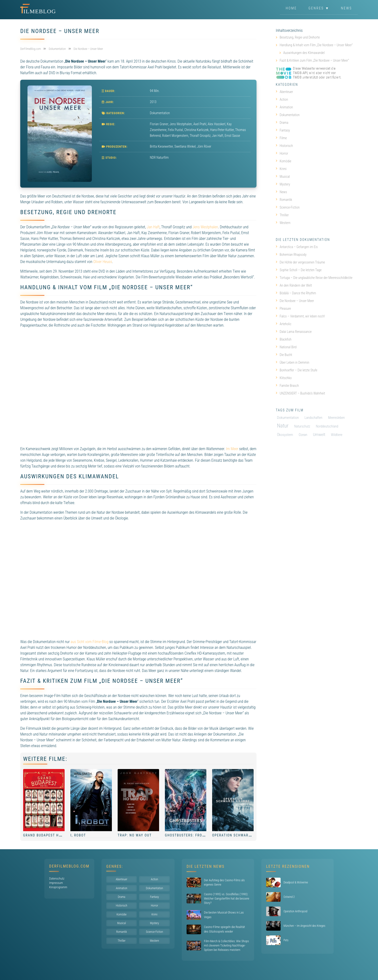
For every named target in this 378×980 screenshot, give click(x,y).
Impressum (56, 883)
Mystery (283, 184)
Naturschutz (302, 426)
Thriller (282, 215)
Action (282, 99)
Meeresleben (336, 418)
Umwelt (319, 434)
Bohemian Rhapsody (291, 255)
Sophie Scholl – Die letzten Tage (299, 270)
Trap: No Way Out (135, 835)
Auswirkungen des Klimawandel (304, 53)
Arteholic (284, 324)
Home (291, 8)
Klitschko (284, 378)
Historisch (284, 146)
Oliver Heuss (103, 262)
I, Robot (78, 835)
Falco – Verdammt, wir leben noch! (300, 316)
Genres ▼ (319, 8)
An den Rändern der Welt (294, 285)
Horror (282, 153)
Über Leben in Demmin (293, 362)
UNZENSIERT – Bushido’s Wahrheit (300, 393)
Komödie (283, 161)
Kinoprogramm (58, 887)
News (346, 8)
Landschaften (313, 418)
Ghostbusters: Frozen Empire (194, 835)
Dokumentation (160, 113)
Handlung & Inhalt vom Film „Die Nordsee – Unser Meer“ (316, 45)
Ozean (303, 435)
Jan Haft (153, 227)
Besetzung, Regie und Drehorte (300, 37)
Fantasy (283, 130)
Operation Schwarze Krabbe (240, 835)
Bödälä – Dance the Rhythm (296, 293)
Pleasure (283, 309)
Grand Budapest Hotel (45, 835)
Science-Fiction (288, 207)
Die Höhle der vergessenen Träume (300, 262)
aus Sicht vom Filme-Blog (90, 642)
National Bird (286, 347)
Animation (284, 107)
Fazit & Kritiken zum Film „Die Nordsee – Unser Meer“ (314, 60)
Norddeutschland (327, 426)
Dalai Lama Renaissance (294, 332)
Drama (282, 123)
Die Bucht (284, 355)
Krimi (281, 169)
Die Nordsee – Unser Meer (295, 301)
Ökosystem (285, 435)
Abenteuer (284, 92)
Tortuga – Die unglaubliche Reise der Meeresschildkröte (314, 278)
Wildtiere (337, 435)
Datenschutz (57, 878)
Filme (281, 138)
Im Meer (232, 449)
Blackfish (284, 339)
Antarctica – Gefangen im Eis (297, 247)
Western (283, 223)
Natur (283, 426)
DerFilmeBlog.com (69, 866)
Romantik (284, 200)
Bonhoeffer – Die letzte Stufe (297, 370)
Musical (283, 177)
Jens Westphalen (205, 227)
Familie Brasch (287, 386)
